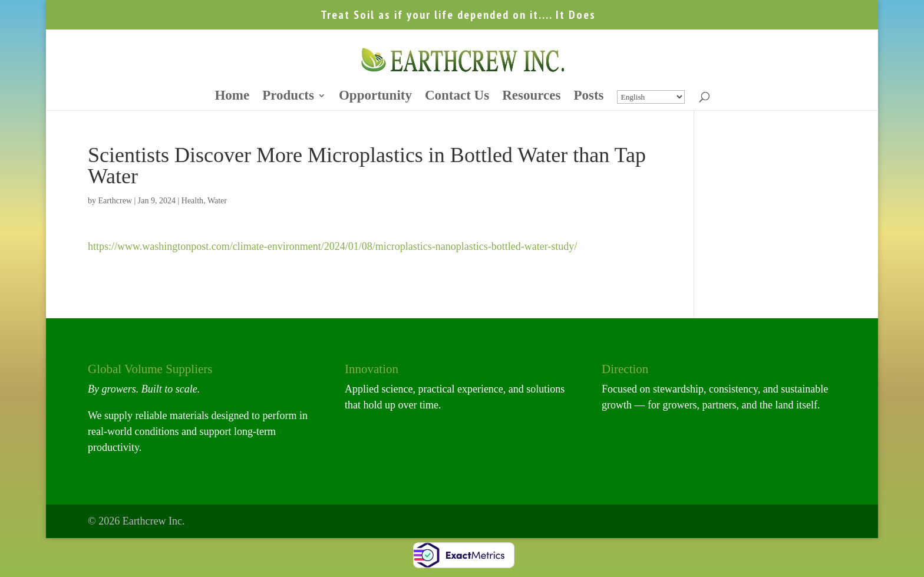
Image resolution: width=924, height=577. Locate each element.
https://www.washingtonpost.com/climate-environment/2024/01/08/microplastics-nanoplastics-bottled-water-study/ (332, 246)
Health (192, 201)
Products (288, 97)
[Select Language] (651, 97)
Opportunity (375, 97)
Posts (588, 97)
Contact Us (457, 97)
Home (232, 97)
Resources (531, 97)
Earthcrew (115, 201)
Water (217, 201)
